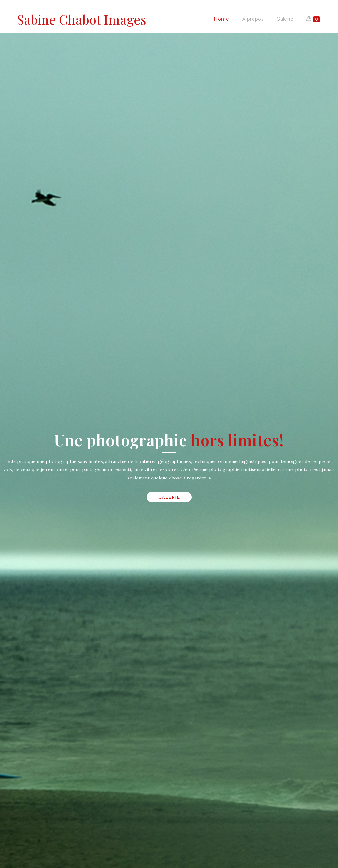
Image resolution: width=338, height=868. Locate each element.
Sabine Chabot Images (82, 19)
